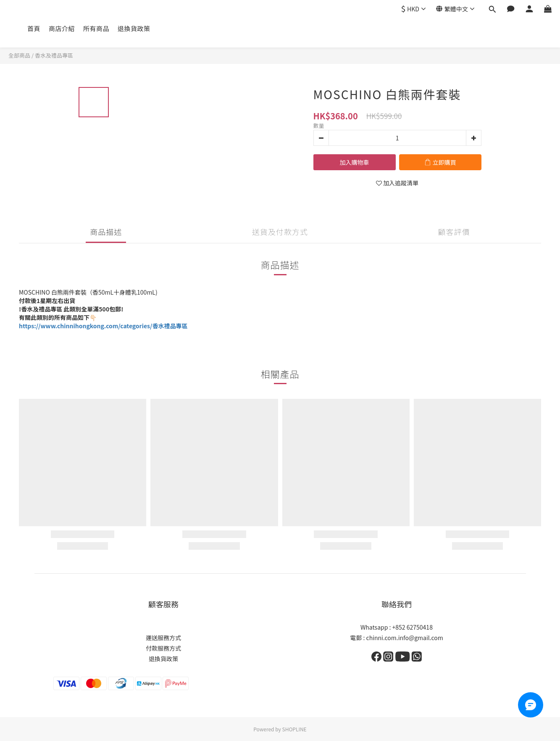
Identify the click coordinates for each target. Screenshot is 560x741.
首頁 (34, 28)
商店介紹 (62, 28)
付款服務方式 (163, 648)
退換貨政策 (134, 28)
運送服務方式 (163, 638)
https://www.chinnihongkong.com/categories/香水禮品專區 (103, 326)
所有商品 (96, 28)
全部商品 (19, 55)
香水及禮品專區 (54, 55)
